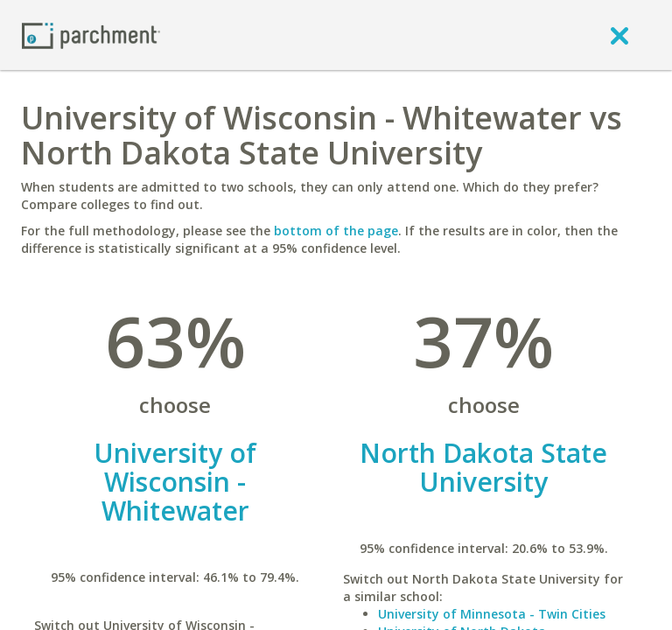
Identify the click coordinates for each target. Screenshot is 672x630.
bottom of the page (336, 231)
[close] (619, 35)
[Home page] (91, 35)
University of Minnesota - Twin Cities (492, 614)
